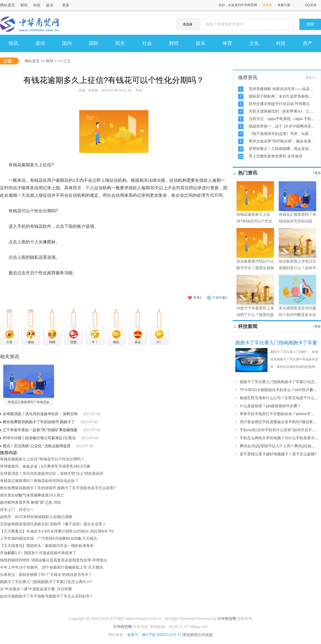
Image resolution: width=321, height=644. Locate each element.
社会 (147, 43)
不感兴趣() (220, 298)
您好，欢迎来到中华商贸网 (238, 5)
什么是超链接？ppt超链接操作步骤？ (270, 406)
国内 (67, 43)
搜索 (310, 24)
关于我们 (117, 619)
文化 (254, 43)
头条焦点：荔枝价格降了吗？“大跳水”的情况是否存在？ (46, 574)
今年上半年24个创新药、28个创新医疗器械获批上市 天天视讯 (51, 567)
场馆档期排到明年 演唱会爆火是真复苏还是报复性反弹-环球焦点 (54, 560)
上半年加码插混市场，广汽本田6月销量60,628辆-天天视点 (49, 538)
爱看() (197, 298)
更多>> (311, 78)
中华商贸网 (227, 619)
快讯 (13, 43)
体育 (227, 43)
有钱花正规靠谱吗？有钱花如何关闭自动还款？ (39, 481)
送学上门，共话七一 (17, 510)
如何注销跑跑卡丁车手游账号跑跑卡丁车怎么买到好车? (46, 596)
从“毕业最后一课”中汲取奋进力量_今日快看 (36, 589)
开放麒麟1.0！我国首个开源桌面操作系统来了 (38, 553)
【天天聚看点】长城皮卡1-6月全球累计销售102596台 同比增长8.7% (57, 531)
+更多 (317, 173)
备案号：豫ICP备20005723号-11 (154, 635)
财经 (24, 5)
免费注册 (284, 5)
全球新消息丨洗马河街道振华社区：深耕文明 (40, 414)
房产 (308, 43)
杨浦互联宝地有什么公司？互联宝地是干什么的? (280, 398)
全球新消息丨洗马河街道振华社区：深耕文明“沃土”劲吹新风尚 (52, 473)
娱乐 (50, 5)
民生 (120, 43)
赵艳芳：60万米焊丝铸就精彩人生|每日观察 (36, 517)
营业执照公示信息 (197, 635)
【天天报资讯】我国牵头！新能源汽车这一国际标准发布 (47, 546)
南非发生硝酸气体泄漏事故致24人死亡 (32, 495)
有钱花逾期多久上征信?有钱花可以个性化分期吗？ (42, 459)
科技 (37, 5)
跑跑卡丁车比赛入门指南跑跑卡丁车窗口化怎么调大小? (46, 582)
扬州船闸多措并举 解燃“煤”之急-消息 (30, 502)
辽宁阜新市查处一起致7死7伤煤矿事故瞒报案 (40, 430)
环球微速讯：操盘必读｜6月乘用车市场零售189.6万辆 (45, 466)
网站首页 (7, 5)
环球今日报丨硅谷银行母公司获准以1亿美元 (39, 438)
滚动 (40, 43)
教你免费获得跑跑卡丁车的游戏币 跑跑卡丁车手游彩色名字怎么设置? (58, 488)
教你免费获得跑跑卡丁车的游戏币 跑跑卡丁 (39, 422)
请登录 (267, 5)
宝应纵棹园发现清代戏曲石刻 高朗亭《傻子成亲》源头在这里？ (53, 524)
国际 (94, 43)
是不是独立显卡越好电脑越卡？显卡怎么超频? (278, 454)
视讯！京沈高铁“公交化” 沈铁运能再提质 (37, 446)
